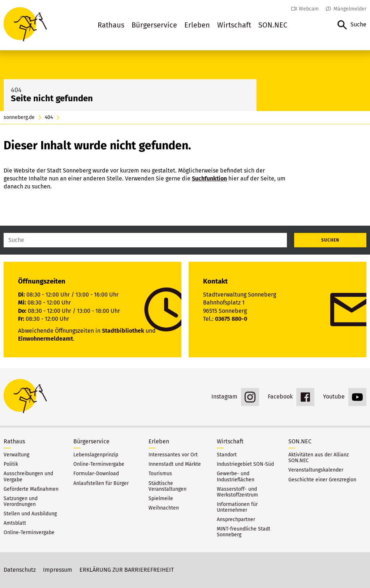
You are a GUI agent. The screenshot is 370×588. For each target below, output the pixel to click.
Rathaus (111, 25)
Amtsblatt (15, 523)
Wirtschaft (234, 25)
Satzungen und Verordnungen (21, 502)
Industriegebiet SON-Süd (245, 464)
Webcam (309, 9)
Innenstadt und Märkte (175, 464)
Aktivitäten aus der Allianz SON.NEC (319, 458)
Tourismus (160, 474)
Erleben (197, 25)
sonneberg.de (19, 118)
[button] (352, 25)
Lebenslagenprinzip (96, 455)
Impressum (58, 570)
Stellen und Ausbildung (30, 514)
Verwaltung (16, 455)
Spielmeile (161, 499)
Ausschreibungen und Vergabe (28, 477)
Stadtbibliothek (123, 331)
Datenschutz (20, 570)
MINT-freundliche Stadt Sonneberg (244, 532)
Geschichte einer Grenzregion (322, 480)
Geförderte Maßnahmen (31, 489)
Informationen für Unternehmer (237, 507)
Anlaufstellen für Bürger (101, 483)
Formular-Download (96, 474)
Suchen (330, 240)
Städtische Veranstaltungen (167, 486)
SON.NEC (273, 25)
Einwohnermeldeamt (46, 339)
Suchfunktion (209, 178)
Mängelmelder (350, 9)
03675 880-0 (231, 319)
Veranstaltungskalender (316, 470)
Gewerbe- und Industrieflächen (236, 477)
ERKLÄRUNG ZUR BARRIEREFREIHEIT (127, 570)
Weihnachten (164, 508)
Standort (227, 455)
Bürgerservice (154, 25)
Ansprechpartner (236, 520)
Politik (11, 464)
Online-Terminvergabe (29, 533)
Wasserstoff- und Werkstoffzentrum (237, 492)
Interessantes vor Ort (173, 455)
